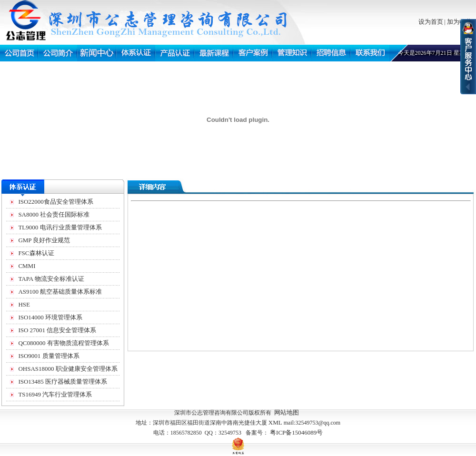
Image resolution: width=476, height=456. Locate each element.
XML (275, 422)
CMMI (27, 266)
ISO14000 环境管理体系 (50, 317)
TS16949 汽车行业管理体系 (55, 394)
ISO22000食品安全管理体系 (55, 202)
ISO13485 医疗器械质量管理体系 (63, 382)
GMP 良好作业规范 (44, 240)
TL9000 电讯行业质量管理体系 (60, 227)
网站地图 (287, 412)
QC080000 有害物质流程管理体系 (63, 343)
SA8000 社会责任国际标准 (54, 214)
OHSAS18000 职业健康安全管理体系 (68, 369)
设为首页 (431, 22)
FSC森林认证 (36, 253)
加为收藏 (459, 22)
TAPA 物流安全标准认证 (51, 279)
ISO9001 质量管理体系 (49, 356)
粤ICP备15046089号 (296, 432)
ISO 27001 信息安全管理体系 (57, 330)
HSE (24, 304)
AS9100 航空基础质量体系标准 (60, 292)
